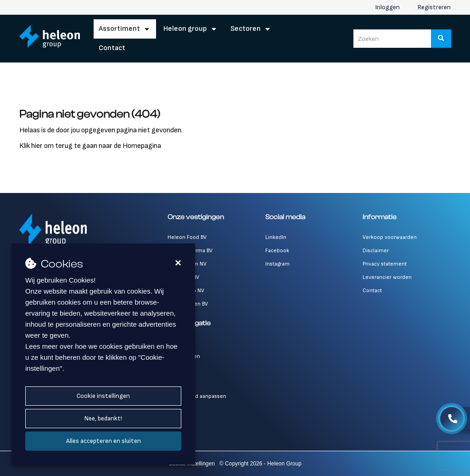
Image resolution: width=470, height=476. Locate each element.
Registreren (434, 7)
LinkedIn (276, 237)
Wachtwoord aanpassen (197, 396)
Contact (112, 48)
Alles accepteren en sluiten (104, 441)
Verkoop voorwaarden (390, 237)
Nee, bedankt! (103, 418)
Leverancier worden (387, 277)
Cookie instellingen (103, 396)
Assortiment (119, 29)
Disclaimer (376, 251)
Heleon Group (185, 29)
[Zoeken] (441, 39)
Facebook (277, 251)
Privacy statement (385, 264)
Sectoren (246, 29)
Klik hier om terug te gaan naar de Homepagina (90, 146)
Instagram (277, 264)
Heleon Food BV (187, 237)
